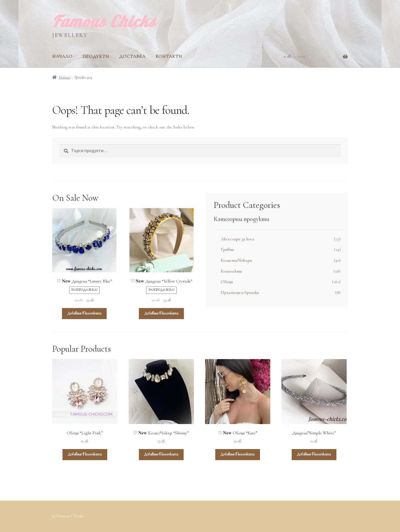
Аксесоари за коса (237, 239)
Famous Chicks (104, 21)
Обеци (227, 282)
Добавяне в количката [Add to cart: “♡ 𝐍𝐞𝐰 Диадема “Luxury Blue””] (84, 313)
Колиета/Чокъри (236, 260)
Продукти (96, 56)
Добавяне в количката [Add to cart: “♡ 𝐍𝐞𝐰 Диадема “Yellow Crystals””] (161, 313)
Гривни (227, 249)
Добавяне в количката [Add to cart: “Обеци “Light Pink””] (85, 454)
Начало (62, 56)
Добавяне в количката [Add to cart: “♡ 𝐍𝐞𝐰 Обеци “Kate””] (237, 454)
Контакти (169, 56)
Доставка (132, 56)
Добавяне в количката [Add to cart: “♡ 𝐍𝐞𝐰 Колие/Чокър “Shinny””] (161, 454)
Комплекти (231, 271)
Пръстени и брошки (240, 293)
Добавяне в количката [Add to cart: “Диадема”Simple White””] (314, 454)
